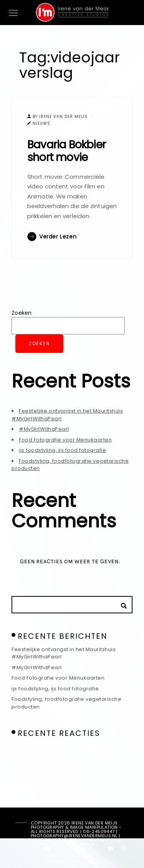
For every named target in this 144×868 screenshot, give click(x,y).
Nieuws (41, 123)
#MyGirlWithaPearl (44, 429)
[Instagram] (124, 850)
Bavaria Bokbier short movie (66, 151)
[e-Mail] (111, 850)
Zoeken (22, 313)
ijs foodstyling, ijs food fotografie (62, 450)
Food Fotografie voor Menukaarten (65, 440)
